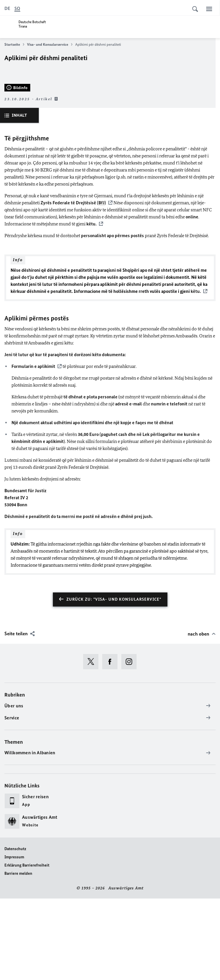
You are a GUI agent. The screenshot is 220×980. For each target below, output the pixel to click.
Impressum (14, 939)
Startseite (14, 45)
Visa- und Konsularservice (50, 45)
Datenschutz (15, 930)
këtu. (91, 306)
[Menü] (209, 9)
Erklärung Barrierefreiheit (27, 947)
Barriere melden (18, 955)
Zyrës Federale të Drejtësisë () (73, 285)
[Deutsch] (7, 9)
